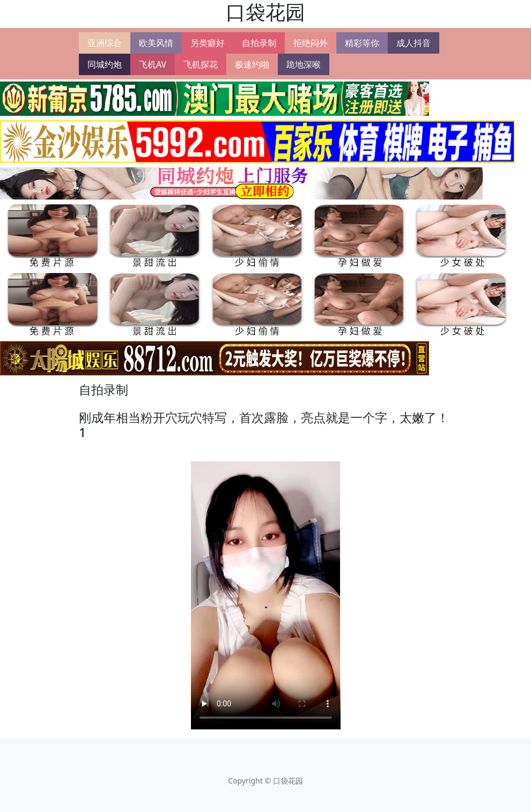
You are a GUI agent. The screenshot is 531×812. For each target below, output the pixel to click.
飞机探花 (201, 64)
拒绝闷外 (311, 43)
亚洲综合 (105, 43)
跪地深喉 (304, 64)
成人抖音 (414, 43)
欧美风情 (156, 43)
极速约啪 (252, 64)
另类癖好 (208, 43)
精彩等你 (362, 43)
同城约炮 (105, 64)
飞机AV (153, 64)
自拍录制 (259, 43)
